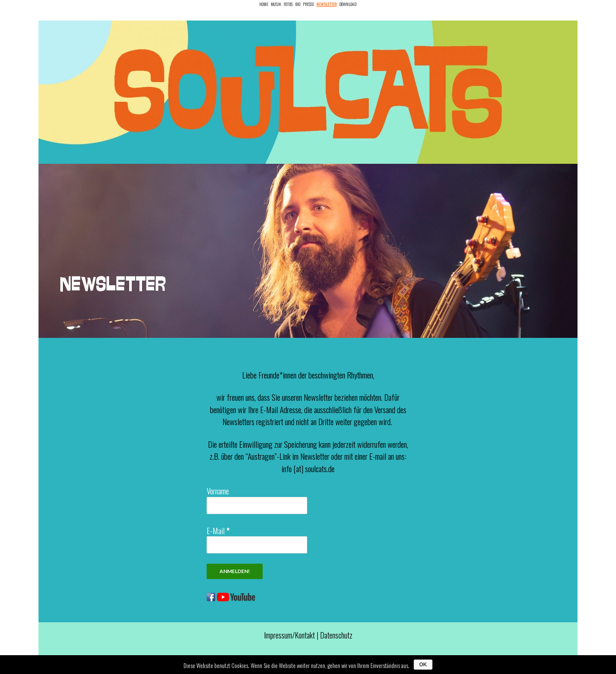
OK (423, 665)
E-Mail (218, 530)
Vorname (218, 491)
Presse (308, 4)
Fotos (288, 4)
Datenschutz (336, 635)
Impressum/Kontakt (289, 635)
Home (264, 4)
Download (348, 4)
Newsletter (327, 4)
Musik (276, 4)
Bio (298, 4)
